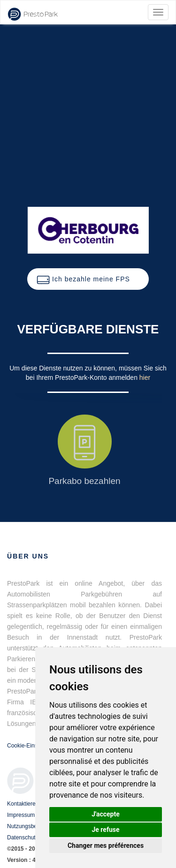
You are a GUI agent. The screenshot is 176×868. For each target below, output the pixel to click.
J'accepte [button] (106, 814)
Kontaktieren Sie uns (33, 804)
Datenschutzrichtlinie (33, 838)
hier (145, 377)
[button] (88, 279)
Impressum (21, 815)
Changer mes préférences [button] (106, 845)
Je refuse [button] (105, 830)
